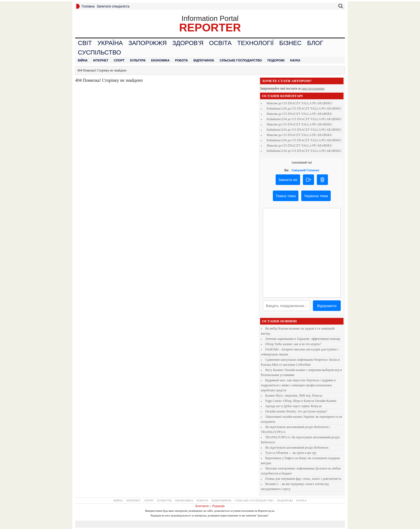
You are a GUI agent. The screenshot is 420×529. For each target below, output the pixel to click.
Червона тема (316, 196)
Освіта (220, 43)
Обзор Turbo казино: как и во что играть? (293, 344)
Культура (138, 60)
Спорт (119, 60)
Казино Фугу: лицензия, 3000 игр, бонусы (294, 395)
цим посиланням (313, 88)
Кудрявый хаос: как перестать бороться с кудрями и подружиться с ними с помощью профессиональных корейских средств (298, 385)
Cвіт (85, 43)
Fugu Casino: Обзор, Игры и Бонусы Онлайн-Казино (301, 401)
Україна (110, 43)
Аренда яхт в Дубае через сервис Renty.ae (294, 406)
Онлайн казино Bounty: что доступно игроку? (296, 411)
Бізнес (290, 43)
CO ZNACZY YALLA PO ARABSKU (307, 103)
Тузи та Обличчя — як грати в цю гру (291, 453)
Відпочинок (204, 60)
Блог (315, 43)
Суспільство (99, 52)
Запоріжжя (147, 43)
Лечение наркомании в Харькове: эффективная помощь (303, 339)
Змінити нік (288, 180)
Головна (88, 6)
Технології (255, 43)
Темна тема (286, 196)
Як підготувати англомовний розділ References (297, 448)
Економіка (160, 60)
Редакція (218, 506)
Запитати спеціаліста (113, 6)
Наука (295, 60)
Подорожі (276, 60)
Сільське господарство (241, 60)
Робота (181, 60)
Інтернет (101, 60)
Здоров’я (188, 43)
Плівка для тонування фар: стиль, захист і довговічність (303, 479)
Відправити (327, 306)
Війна (83, 60)
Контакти (202, 506)
